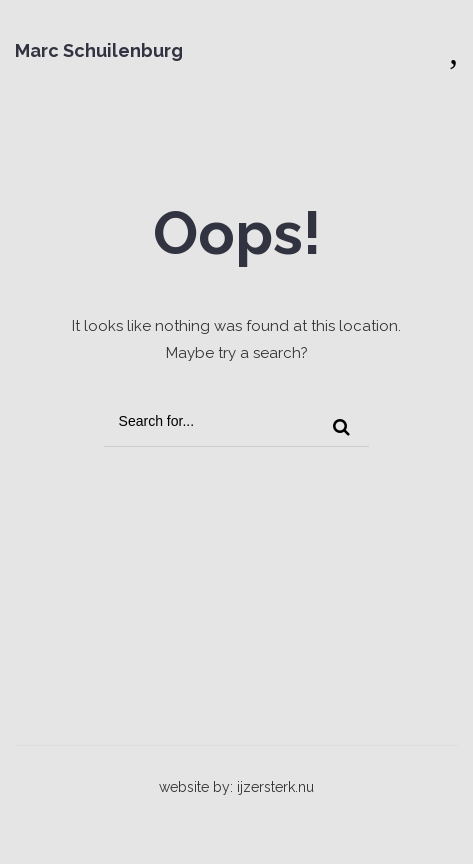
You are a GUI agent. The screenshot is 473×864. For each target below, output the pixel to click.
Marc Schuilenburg (99, 50)
